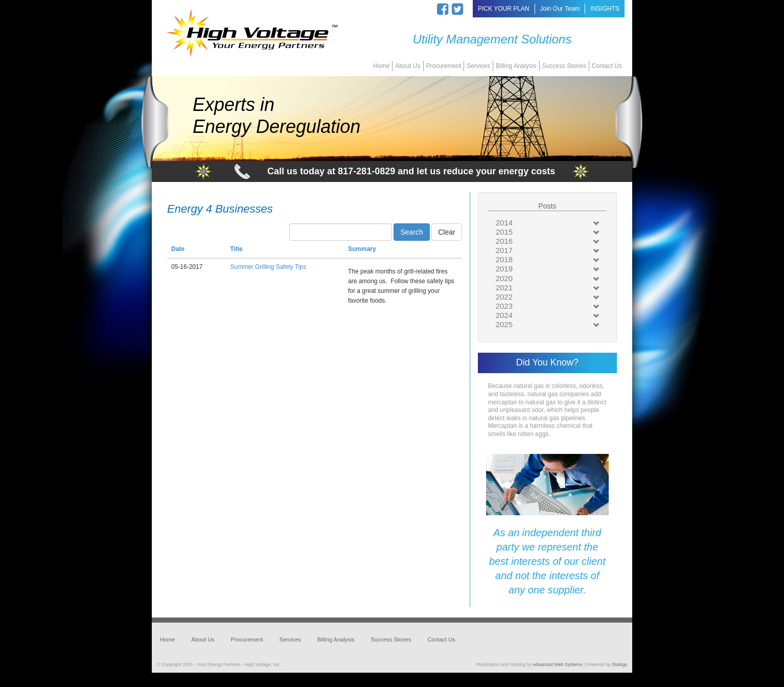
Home (381, 66)
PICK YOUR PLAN (503, 9)
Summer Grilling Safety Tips (268, 267)
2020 (504, 278)
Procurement (444, 66)
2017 (504, 250)
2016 (504, 241)
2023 (504, 306)
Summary (362, 249)
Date (178, 249)
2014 (504, 223)
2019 (504, 269)
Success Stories (564, 66)
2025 (504, 324)
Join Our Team (560, 9)
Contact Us (607, 66)
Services (478, 66)
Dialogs (619, 665)
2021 (504, 288)
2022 (504, 297)
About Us (408, 66)
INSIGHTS (605, 9)
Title (236, 249)
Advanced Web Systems (558, 665)
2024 (504, 315)
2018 (504, 259)
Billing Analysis (516, 66)
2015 (504, 232)
